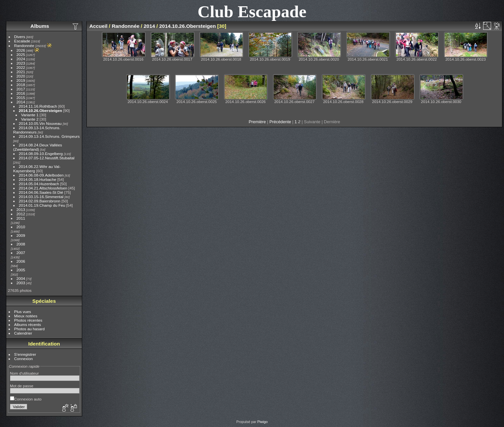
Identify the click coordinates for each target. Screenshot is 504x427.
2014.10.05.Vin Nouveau (40, 123)
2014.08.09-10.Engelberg (41, 154)
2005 (21, 270)
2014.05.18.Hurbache (38, 179)
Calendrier (23, 333)
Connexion (24, 359)
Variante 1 (30, 115)
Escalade (22, 41)
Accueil (99, 26)
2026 (21, 50)
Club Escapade (252, 11)
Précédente (280, 122)
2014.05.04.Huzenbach (39, 184)
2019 (21, 80)
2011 (21, 218)
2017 (21, 89)
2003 (21, 283)
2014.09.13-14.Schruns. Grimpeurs (49, 136)
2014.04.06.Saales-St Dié (41, 192)
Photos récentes (28, 320)
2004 (21, 278)
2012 (21, 214)
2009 (21, 235)
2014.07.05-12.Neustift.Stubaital (47, 158)
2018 (21, 85)
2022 (21, 67)
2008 (21, 244)
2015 (21, 98)
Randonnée (24, 46)
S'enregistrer (25, 354)
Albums (40, 26)
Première (257, 122)
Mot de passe (22, 386)
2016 (21, 93)
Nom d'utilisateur (24, 373)
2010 (21, 227)
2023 (21, 63)
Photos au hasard (29, 329)
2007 (21, 253)
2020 (21, 76)
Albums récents (28, 324)
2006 (21, 261)
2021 (21, 72)
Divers (20, 37)
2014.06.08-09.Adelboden (41, 175)
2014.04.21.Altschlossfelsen (43, 188)
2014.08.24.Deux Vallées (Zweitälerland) (38, 147)
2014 (21, 102)
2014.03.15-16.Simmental (41, 197)
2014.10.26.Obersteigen (41, 110)
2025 (21, 54)
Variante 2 (30, 119)
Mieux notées (26, 316)
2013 (21, 210)
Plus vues (23, 312)
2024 (21, 59)
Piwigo (262, 422)
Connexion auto (26, 399)
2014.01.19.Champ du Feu (42, 205)
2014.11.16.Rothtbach (39, 106)
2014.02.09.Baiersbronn (40, 201)
